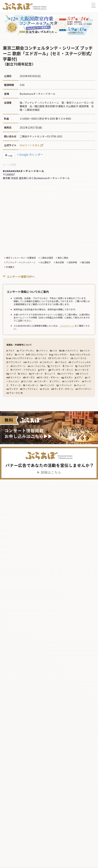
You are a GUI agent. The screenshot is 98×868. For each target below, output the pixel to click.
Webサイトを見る (30, 145)
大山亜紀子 (45, 262)
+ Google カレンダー (30, 154)
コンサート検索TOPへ (19, 277)
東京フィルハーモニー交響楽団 (21, 258)
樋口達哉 (86, 262)
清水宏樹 (60, 262)
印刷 (9, 155)
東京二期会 (63, 258)
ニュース (12, 858)
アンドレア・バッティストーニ (21, 262)
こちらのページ (67, 326)
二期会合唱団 (47, 258)
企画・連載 (14, 864)
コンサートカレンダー (21, 845)
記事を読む (13, 852)
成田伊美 (73, 262)
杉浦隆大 (10, 267)
